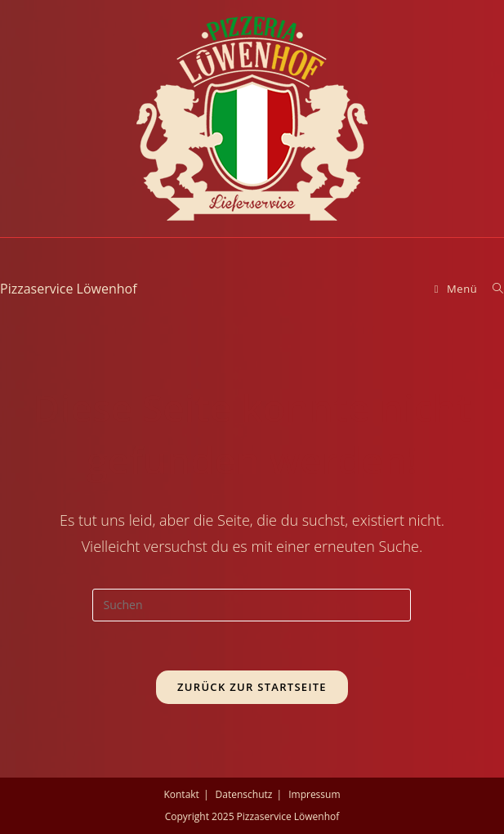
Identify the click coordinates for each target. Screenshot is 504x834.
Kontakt (181, 794)
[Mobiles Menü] (458, 289)
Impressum (314, 794)
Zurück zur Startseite (252, 687)
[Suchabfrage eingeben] (252, 605)
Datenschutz (244, 794)
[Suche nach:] (492, 289)
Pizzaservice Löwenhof (69, 289)
